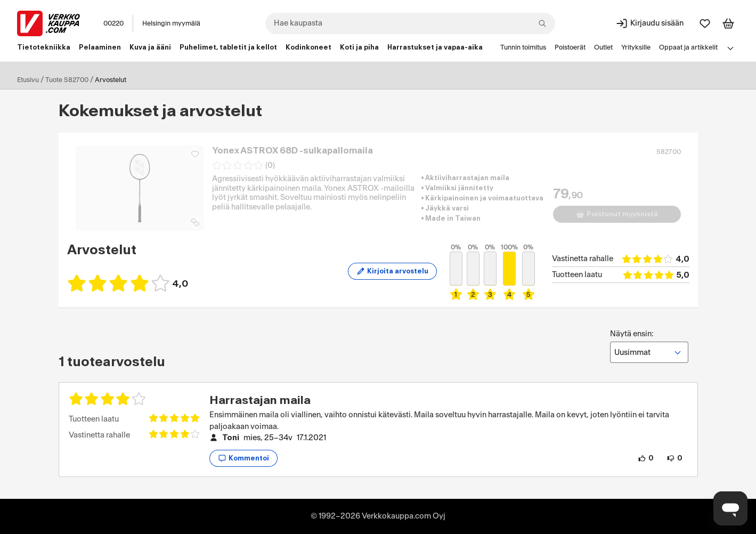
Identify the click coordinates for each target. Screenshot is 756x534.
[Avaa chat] (730, 508)
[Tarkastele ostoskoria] (728, 23)
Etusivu (28, 80)
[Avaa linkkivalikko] (730, 48)
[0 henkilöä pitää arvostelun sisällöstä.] (646, 458)
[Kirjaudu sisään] (649, 23)
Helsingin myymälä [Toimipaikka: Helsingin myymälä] (171, 23)
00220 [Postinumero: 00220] (113, 23)
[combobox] (410, 23)
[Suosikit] (705, 23)
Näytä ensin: (649, 346)
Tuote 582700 (67, 80)
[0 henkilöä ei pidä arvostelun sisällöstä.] (674, 458)
